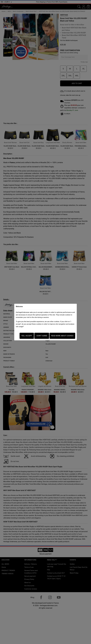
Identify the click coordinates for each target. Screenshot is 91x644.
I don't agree (42, 336)
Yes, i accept (27, 336)
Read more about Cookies (62, 336)
